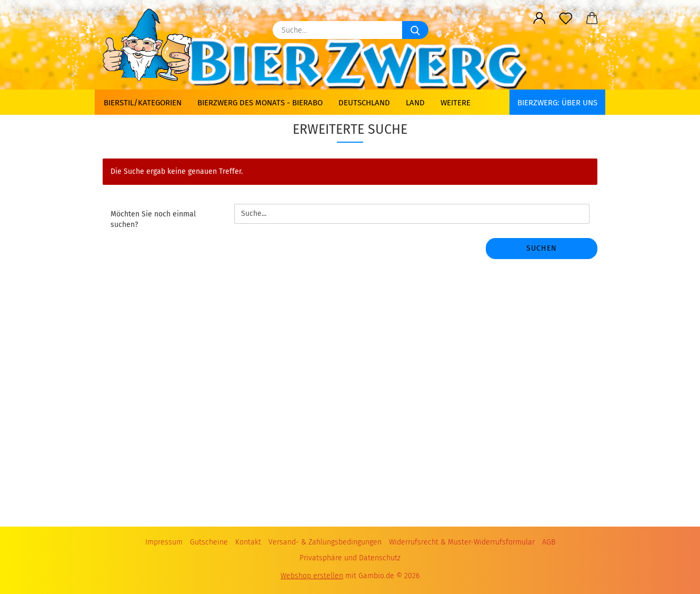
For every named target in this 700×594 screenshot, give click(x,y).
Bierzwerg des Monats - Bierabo (260, 103)
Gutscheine (209, 542)
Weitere (456, 103)
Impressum (164, 542)
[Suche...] (415, 30)
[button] (539, 18)
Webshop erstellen (312, 576)
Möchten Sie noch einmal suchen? (153, 219)
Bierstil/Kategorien (143, 103)
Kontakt (248, 542)
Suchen (542, 248)
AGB (549, 542)
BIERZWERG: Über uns (557, 103)
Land (415, 103)
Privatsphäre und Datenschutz (350, 558)
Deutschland (364, 103)
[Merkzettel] (566, 18)
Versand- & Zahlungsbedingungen (325, 542)
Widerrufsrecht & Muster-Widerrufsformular (462, 542)
